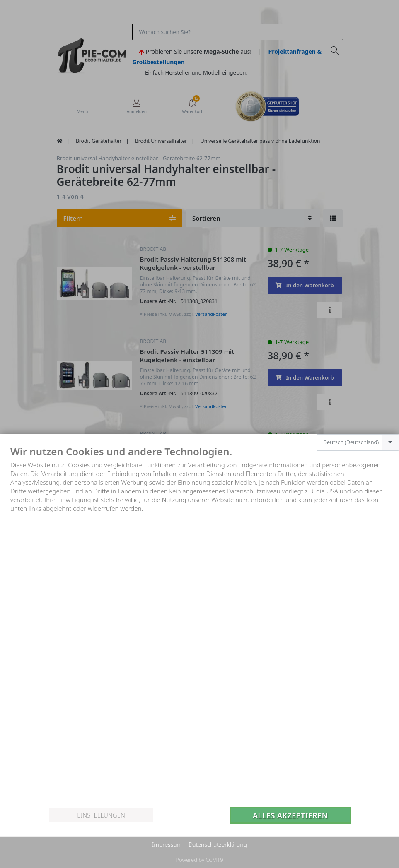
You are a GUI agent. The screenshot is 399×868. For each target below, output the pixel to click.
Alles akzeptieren (290, 815)
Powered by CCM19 (199, 860)
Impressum (167, 845)
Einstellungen (101, 815)
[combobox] (358, 442)
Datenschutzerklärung (218, 845)
